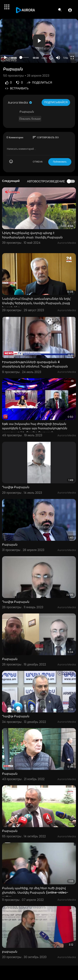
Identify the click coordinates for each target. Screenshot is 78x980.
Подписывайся (56, 102)
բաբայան (10, 952)
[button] (70, 10)
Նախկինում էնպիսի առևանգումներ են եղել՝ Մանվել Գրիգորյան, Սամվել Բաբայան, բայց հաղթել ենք (37, 303)
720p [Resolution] (66, 58)
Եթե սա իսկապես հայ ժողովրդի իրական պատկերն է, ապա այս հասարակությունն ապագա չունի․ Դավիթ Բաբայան (35, 428)
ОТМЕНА (38, 162)
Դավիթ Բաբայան (16, 487)
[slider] (25, 57)
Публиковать (60, 162)
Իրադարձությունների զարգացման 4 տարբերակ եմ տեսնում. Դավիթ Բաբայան (35, 364)
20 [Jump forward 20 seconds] (51, 58)
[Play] (5, 58)
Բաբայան (10, 545)
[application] (39, 41)
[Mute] (58, 58)
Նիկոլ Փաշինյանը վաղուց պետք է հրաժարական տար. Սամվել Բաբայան (32, 235)
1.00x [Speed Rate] (44, 58)
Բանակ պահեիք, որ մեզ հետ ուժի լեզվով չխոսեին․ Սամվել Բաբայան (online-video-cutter (35, 892)
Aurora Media (20, 103)
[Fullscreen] (72, 58)
